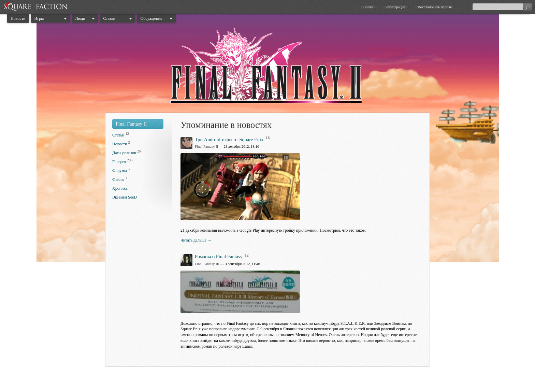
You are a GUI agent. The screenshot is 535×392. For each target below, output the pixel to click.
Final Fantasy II (131, 124)
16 (268, 138)
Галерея (119, 162)
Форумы (120, 171)
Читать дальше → (196, 240)
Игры (39, 18)
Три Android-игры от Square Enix (229, 140)
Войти (368, 7)
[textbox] (502, 7)
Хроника (120, 188)
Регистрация (395, 7)
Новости (18, 18)
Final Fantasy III (207, 264)
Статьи (109, 18)
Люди (80, 18)
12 (247, 255)
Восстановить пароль (435, 7)
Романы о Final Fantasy (219, 257)
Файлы (118, 179)
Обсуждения (151, 18)
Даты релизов (124, 153)
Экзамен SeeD (125, 197)
